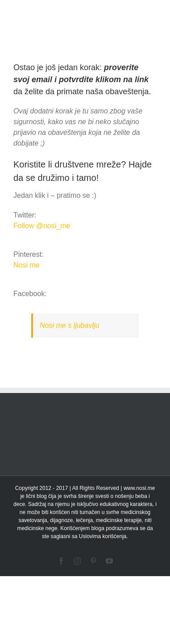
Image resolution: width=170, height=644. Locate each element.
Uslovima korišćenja (103, 536)
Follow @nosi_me (42, 226)
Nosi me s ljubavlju (69, 325)
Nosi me (27, 265)
